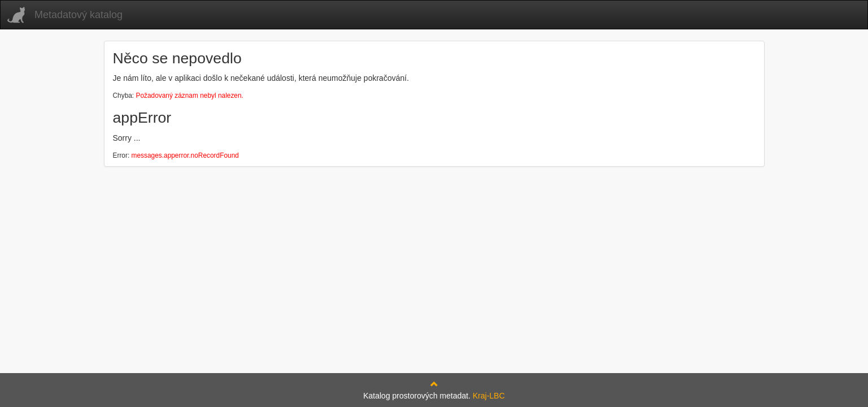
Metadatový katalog (78, 15)
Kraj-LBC (489, 396)
